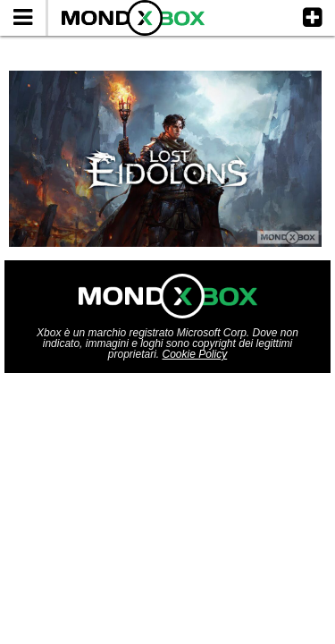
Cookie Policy (195, 354)
